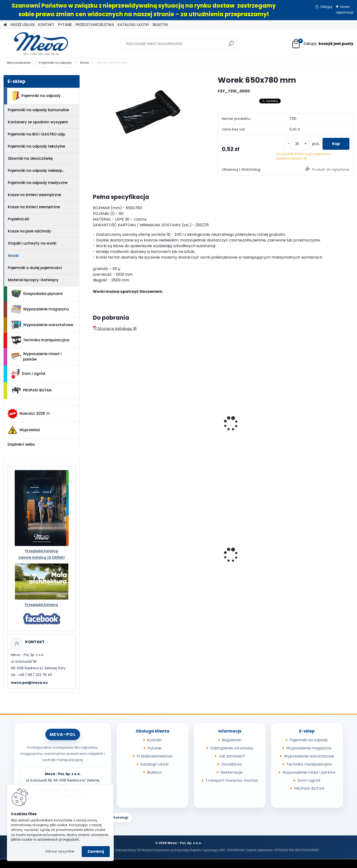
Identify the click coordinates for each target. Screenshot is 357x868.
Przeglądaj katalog (42, 551)
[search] (231, 45)
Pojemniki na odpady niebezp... (36, 171)
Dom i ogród (28, 374)
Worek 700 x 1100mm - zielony (321, 424)
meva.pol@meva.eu (29, 683)
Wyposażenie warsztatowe (42, 325)
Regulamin (232, 740)
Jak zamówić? (232, 756)
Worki (84, 63)
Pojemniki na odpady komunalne (38, 110)
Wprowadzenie (19, 63)
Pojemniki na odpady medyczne (38, 183)
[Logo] (36, 44)
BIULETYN (160, 25)
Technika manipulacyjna (40, 340)
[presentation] (95, 418)
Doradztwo (232, 764)
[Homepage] (5, 25)
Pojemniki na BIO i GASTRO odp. (37, 134)
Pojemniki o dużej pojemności (35, 268)
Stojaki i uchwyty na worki (32, 243)
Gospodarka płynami (37, 294)
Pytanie (155, 748)
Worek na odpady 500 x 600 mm (188, 406)
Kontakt (155, 740)
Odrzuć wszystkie (60, 851)
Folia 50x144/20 (243, 559)
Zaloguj (326, 7)
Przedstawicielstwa (155, 756)
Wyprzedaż (24, 430)
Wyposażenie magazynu (40, 309)
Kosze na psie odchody (29, 231)
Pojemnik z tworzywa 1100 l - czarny (320, 560)
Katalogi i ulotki (155, 764)
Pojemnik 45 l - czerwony (185, 557)
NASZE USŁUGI (23, 25)
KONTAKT (46, 25)
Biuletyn (154, 772)
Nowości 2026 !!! (29, 414)
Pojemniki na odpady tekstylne (36, 146)
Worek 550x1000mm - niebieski (248, 426)
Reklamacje (232, 772)
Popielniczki (19, 219)
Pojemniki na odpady (55, 63)
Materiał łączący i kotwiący (33, 280)
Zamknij (96, 851)
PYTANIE (65, 25)
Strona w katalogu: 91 (115, 329)
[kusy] (297, 144)
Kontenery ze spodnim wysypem (38, 122)
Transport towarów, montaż (232, 780)
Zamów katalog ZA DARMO (42, 557)
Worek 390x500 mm (115, 405)
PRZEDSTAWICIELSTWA (95, 25)
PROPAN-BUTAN (31, 391)
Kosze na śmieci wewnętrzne (34, 195)
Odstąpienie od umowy (232, 748)
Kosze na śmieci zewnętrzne (34, 207)
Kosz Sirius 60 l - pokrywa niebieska (120, 561)
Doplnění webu (21, 444)
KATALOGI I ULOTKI (133, 25)
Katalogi (121, 817)
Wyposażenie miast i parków (36, 357)
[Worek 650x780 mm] (148, 112)
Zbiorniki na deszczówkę (30, 158)
